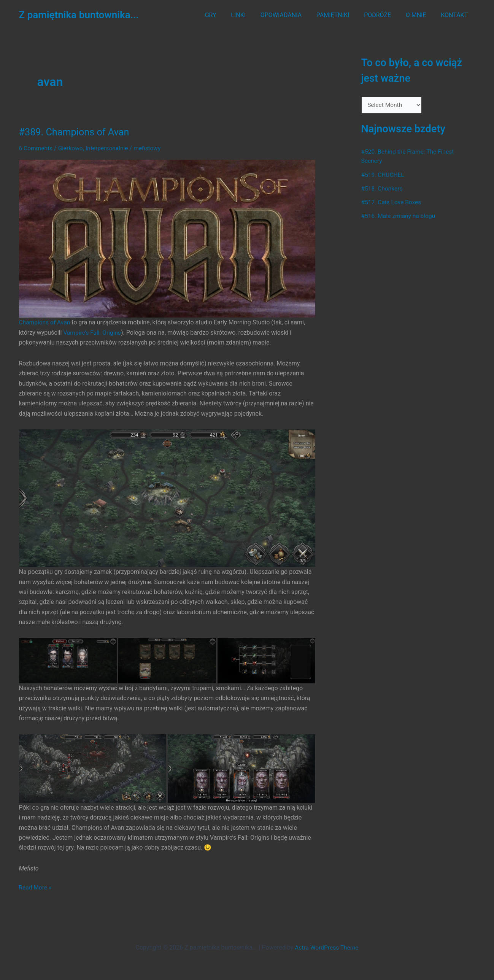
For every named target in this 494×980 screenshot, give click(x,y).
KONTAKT (456, 15)
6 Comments (36, 148)
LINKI (252, 15)
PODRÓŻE (384, 15)
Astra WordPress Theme (327, 947)
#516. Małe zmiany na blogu (399, 216)
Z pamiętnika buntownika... (79, 15)
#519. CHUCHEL (384, 175)
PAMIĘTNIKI (342, 15)
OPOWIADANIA (292, 15)
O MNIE (420, 15)
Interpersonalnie (109, 148)
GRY (227, 15)
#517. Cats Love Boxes (392, 203)
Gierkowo (72, 148)
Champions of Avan (45, 322)
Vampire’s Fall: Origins (93, 332)
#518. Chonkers (383, 189)
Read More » (36, 887)
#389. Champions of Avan (76, 132)
